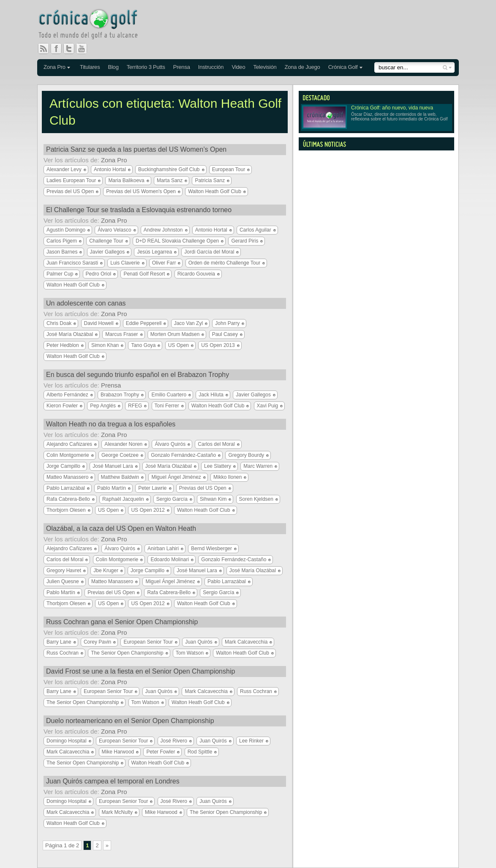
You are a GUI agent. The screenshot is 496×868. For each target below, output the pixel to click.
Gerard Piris (245, 241)
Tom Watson (190, 653)
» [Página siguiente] (107, 845)
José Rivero (174, 741)
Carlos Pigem (62, 241)
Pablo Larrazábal (66, 488)
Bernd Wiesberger (211, 549)
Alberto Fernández (67, 395)
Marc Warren (258, 466)
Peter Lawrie (152, 488)
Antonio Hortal (110, 169)
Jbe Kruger (106, 570)
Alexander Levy (64, 169)
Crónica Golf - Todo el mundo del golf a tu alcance (94, 25)
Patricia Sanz (210, 180)
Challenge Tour (106, 241)
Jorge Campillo (63, 466)
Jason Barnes (62, 252)
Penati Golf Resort (144, 274)
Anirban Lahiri (163, 549)
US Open (179, 345)
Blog (113, 67)
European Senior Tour (148, 642)
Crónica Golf (343, 67)
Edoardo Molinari (170, 560)
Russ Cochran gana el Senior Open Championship (122, 622)
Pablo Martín (112, 488)
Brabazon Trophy (120, 395)
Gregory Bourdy (246, 455)
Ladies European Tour (71, 180)
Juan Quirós (199, 642)
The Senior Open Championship (127, 653)
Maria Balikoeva (126, 180)
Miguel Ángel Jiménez (176, 477)
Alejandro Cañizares (69, 444)
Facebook (60, 49)
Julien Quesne (63, 581)
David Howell (99, 323)
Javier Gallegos (108, 252)
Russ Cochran (63, 653)
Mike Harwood (118, 752)
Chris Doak (59, 323)
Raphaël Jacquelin (123, 499)
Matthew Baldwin (120, 477)
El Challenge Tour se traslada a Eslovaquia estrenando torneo (139, 210)
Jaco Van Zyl (188, 323)
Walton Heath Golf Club (215, 191)
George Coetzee (120, 455)
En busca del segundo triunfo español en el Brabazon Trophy (138, 375)
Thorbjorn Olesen (66, 510)
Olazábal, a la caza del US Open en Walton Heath (121, 528)
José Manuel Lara (113, 466)
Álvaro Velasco (114, 230)
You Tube (85, 49)
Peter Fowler (161, 752)
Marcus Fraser (121, 334)
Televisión (265, 67)
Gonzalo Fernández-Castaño (183, 455)
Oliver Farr (164, 263)
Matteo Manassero (67, 477)
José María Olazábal (70, 334)
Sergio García (172, 499)
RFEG (135, 406)
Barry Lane (59, 642)
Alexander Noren (123, 444)
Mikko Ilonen (228, 477)
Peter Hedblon (63, 345)
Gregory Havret (64, 570)
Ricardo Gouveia (196, 274)
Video (238, 67)
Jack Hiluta (211, 395)
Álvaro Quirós (170, 444)
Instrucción (211, 67)
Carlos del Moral (216, 444)
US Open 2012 (148, 510)
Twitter (72, 49)
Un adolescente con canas (86, 303)
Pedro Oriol (99, 274)
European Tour (229, 169)
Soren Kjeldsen (256, 499)
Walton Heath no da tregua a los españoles (111, 424)
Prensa (182, 67)
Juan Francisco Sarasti (72, 263)
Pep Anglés (103, 406)
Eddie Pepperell (144, 323)
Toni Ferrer (167, 406)
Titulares (90, 67)
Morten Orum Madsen (175, 334)
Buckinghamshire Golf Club (169, 169)
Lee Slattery (218, 466)
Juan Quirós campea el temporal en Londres (113, 781)
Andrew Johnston (163, 230)
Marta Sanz (170, 180)
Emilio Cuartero (169, 395)
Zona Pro (55, 67)
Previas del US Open (70, 191)
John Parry (227, 323)
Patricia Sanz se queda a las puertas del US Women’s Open (136, 149)
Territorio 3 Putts (146, 67)
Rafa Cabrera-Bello (68, 499)
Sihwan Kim (213, 499)
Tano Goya (143, 345)
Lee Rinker (251, 741)
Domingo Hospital (67, 741)
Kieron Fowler (62, 406)
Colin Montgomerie (68, 455)
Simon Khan (105, 345)
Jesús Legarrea (154, 252)
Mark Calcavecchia (246, 642)
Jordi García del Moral (209, 252)
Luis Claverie (125, 263)
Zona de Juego (303, 67)
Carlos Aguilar (255, 230)
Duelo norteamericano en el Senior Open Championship (130, 721)
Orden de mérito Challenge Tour (225, 263)
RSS (44, 49)
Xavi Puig (268, 406)
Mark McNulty (117, 812)
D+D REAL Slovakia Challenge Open (177, 241)
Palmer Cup (60, 274)
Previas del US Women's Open (141, 191)
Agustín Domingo (66, 230)
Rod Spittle (200, 752)
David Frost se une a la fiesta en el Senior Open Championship (140, 671)
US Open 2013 (218, 345)
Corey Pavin (97, 642)
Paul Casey (225, 334)
